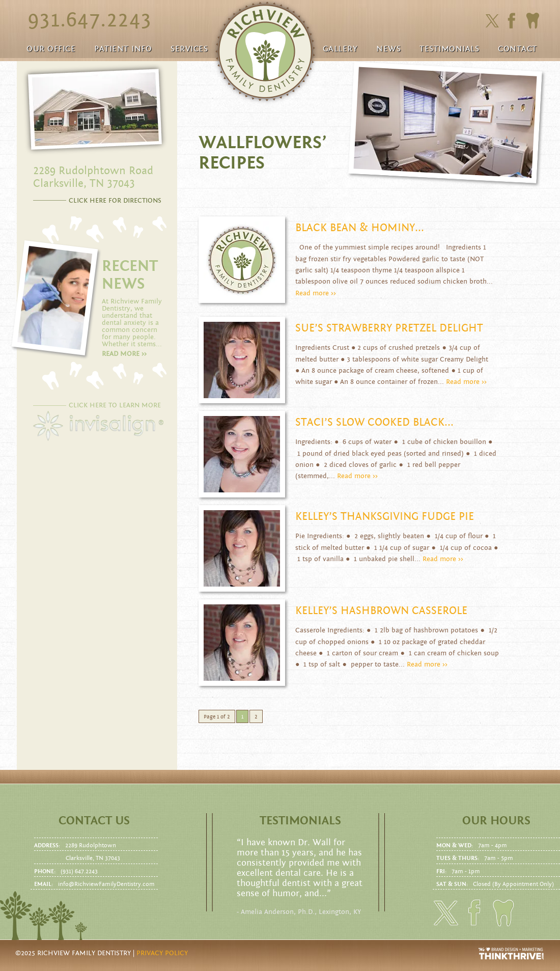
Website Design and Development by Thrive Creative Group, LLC (512, 954)
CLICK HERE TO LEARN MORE (115, 405)
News (388, 49)
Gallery (340, 49)
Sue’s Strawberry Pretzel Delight (389, 328)
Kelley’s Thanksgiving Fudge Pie (385, 517)
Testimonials (449, 49)
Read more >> (316, 293)
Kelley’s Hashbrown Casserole (381, 611)
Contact (517, 49)
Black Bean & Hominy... (360, 228)
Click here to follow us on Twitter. (492, 21)
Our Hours (496, 821)
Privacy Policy (162, 953)
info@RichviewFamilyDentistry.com (106, 884)
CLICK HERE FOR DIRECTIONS (115, 201)
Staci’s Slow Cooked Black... (374, 422)
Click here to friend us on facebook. (514, 21)
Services (189, 49)
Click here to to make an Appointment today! (533, 21)
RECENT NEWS (130, 275)
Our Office (51, 49)
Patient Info (123, 49)
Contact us (94, 821)
